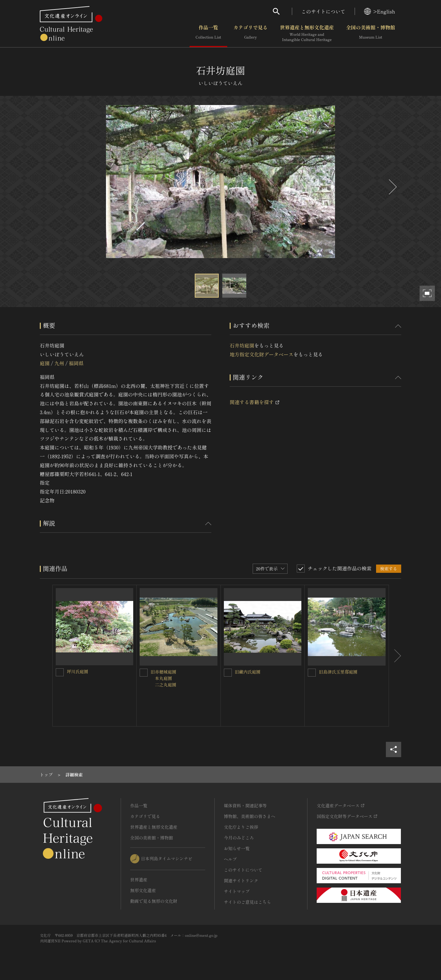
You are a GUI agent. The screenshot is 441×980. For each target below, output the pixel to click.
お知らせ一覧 (237, 848)
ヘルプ (230, 859)
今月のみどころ (239, 838)
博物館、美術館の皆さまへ (250, 816)
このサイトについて (323, 11)
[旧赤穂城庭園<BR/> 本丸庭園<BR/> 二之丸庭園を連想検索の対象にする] (144, 673)
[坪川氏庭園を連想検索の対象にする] (60, 672)
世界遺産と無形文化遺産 (307, 33)
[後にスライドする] (392, 187)
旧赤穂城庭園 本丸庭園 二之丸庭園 (164, 678)
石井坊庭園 (242, 345)
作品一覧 (208, 33)
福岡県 (76, 363)
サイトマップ (237, 891)
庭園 (45, 363)
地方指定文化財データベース (262, 354)
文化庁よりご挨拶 (241, 827)
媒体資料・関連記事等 (245, 805)
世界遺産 (139, 880)
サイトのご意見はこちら (247, 902)
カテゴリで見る (251, 33)
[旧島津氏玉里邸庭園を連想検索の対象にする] (312, 673)
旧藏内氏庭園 (248, 672)
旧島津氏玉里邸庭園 (338, 672)
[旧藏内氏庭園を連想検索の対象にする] (228, 673)
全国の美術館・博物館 (371, 33)
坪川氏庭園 (77, 671)
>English (380, 11)
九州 (59, 363)
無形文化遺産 (143, 890)
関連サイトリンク (241, 880)
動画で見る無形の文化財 (154, 901)
